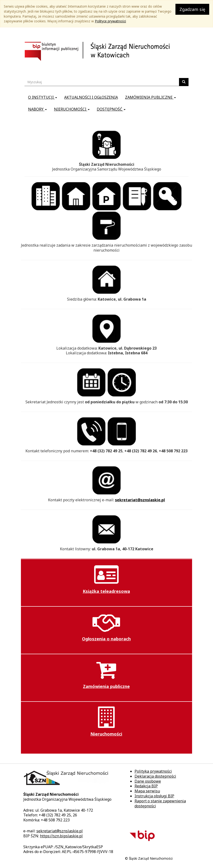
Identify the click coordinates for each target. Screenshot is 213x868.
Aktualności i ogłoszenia (91, 97)
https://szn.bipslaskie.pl (61, 836)
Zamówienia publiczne (150, 97)
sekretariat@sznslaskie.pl (140, 500)
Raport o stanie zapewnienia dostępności (160, 803)
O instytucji (43, 97)
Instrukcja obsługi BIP (154, 796)
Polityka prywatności (153, 771)
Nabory (37, 109)
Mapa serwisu (147, 791)
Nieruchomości (72, 109)
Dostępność (111, 109)
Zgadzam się (192, 9)
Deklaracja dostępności (155, 776)
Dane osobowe (148, 781)
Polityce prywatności (110, 21)
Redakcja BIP (146, 786)
